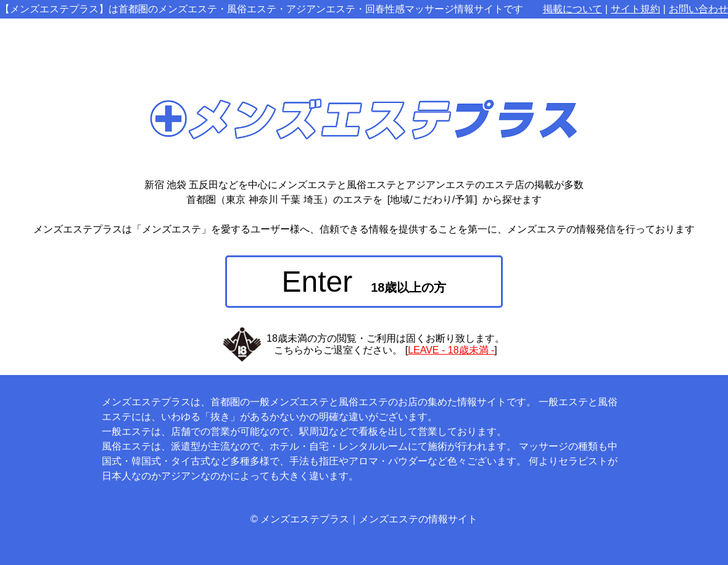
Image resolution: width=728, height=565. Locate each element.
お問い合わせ (698, 9)
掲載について (573, 9)
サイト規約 (635, 9)
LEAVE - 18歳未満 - (451, 350)
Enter (364, 282)
